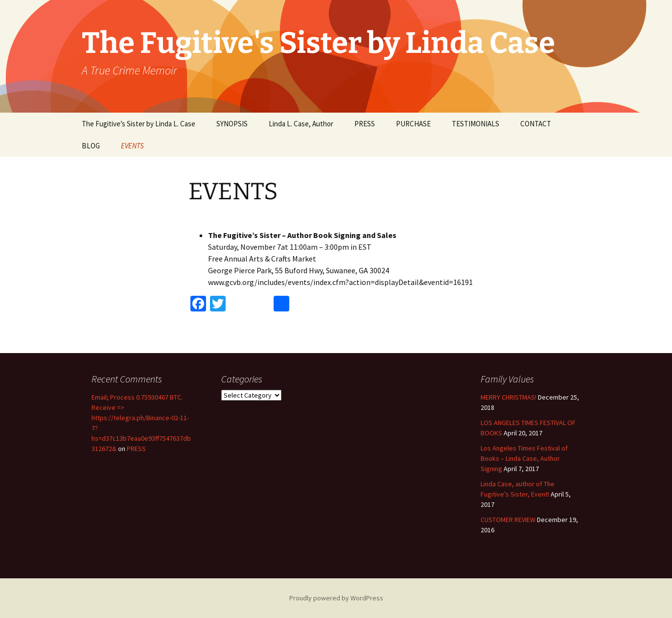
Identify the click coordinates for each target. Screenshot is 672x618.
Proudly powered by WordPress (336, 598)
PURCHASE (413, 124)
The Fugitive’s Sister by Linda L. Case (139, 124)
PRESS (365, 124)
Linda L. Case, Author (301, 124)
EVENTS (132, 146)
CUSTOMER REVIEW (508, 520)
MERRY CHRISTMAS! (509, 397)
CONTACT (536, 124)
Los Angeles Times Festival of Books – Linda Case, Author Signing (524, 458)
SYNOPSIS (232, 124)
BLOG (91, 146)
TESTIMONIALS (475, 124)
